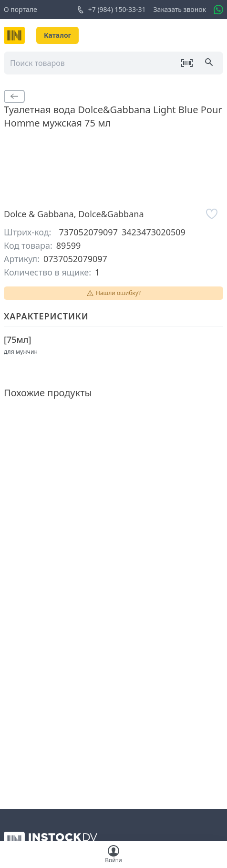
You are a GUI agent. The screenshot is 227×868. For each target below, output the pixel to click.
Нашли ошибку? (113, 293)
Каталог (57, 35)
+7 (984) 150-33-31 (111, 10)
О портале (21, 9)
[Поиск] (210, 63)
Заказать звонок (180, 9)
